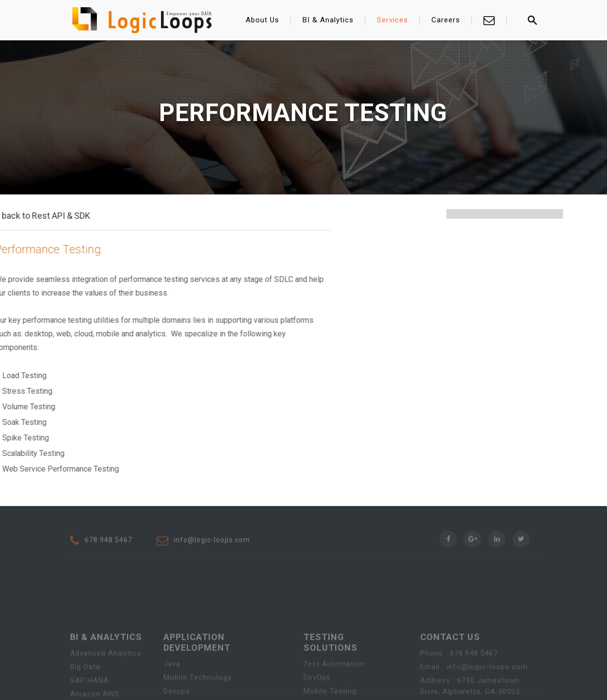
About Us (262, 20)
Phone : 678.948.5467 (459, 684)
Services (393, 20)
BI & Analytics (328, 20)
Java (172, 695)
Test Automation (334, 695)
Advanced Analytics (106, 684)
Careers (446, 20)
